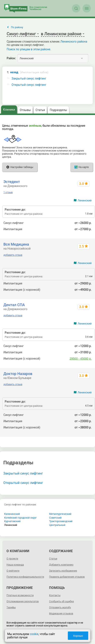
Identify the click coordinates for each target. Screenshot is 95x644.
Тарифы (11, 607)
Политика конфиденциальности (25, 577)
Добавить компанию (61, 565)
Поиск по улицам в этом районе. (29, 49)
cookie (34, 634)
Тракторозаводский (61, 521)
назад (29, 72)
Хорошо (78, 636)
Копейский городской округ (20, 518)
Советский (56, 518)
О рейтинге (13, 571)
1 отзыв (8, 192)
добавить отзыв (13, 255)
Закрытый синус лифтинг (29, 79)
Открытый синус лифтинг (29, 85)
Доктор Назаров (18, 374)
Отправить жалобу (60, 607)
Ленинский (85, 200)
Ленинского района (74, 42)
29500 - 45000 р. (81, 359)
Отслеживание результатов (23, 601)
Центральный (57, 525)
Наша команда (15, 565)
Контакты (55, 595)
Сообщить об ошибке (61, 601)
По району (17, 27)
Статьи (53, 559)
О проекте (12, 559)
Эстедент (12, 182)
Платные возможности (20, 595)
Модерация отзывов (61, 614)
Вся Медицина (16, 244)
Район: (11, 58)
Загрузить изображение (63, 571)
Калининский (12, 514)
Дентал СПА (14, 305)
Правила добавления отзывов (67, 577)
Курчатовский (12, 521)
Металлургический (60, 514)
